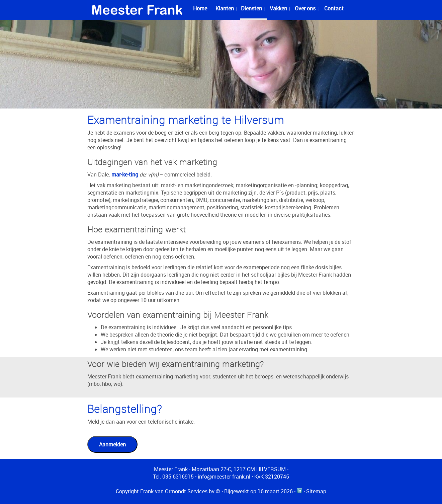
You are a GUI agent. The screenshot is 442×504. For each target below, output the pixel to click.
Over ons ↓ (307, 8)
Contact (334, 8)
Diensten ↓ (253, 8)
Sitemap (316, 491)
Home (200, 8)
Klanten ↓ (227, 8)
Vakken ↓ (280, 8)
